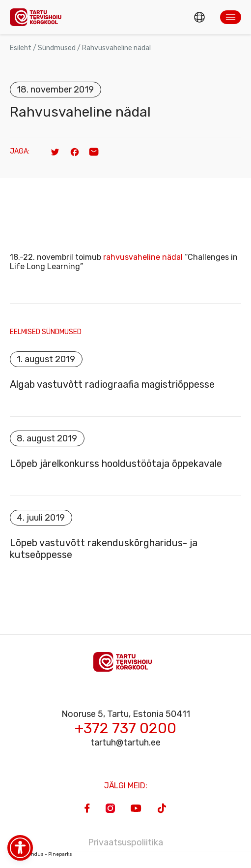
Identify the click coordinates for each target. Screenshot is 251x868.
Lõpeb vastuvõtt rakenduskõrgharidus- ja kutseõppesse (104, 549)
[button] (231, 17)
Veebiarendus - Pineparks (41, 854)
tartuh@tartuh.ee (125, 743)
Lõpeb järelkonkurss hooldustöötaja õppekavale (116, 464)
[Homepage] (38, 17)
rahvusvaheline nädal (143, 257)
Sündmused (57, 48)
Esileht (21, 48)
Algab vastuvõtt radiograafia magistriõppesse (112, 384)
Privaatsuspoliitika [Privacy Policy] (125, 842)
